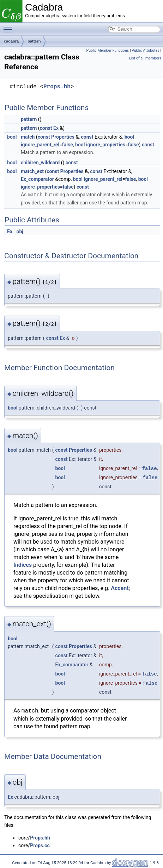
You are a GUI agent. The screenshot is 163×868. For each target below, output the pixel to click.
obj (20, 231)
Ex (56, 128)
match (28, 137)
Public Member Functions (108, 50)
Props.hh (57, 87)
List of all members (145, 58)
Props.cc (40, 845)
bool (12, 137)
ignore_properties (106, 145)
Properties (63, 137)
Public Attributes (146, 50)
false (68, 145)
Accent (120, 588)
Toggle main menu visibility (10, 26)
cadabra (11, 41)
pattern (34, 41)
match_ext (32, 171)
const (46, 128)
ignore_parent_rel (40, 145)
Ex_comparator (37, 179)
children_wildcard (40, 163)
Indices (23, 565)
